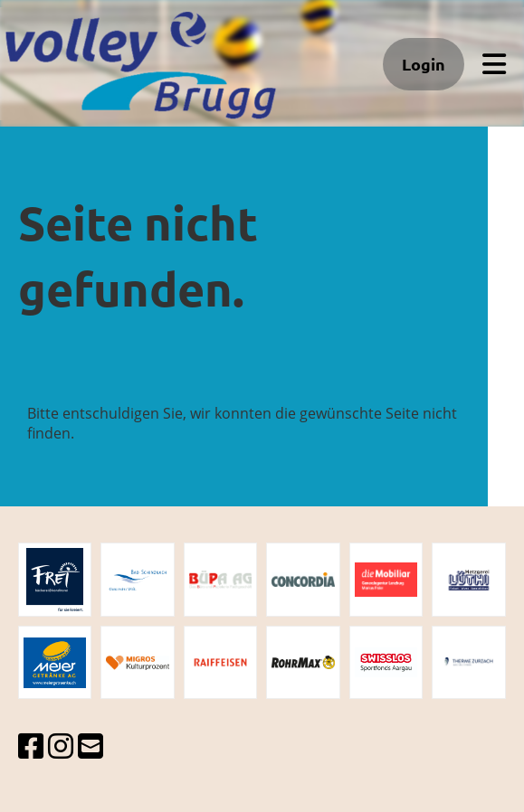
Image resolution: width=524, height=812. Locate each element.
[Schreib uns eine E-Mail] (91, 746)
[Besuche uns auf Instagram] (61, 746)
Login (424, 64)
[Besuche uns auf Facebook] (31, 746)
